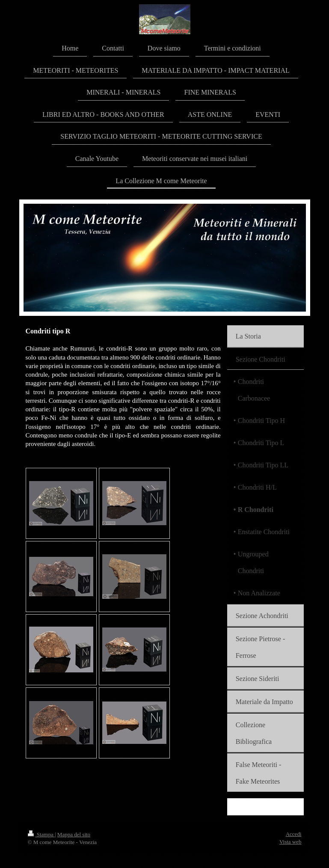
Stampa (41, 834)
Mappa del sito (74, 834)
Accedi (294, 834)
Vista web (290, 842)
